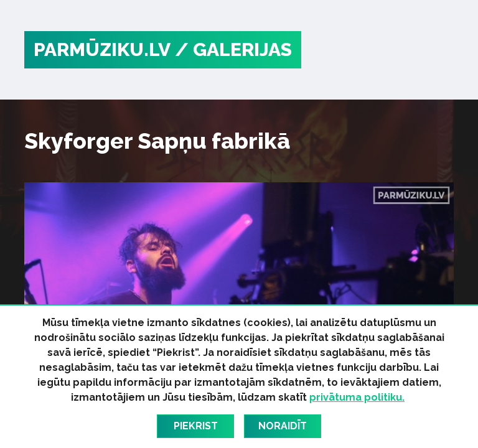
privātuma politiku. (357, 397)
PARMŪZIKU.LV (102, 49)
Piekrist (196, 426)
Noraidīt (283, 426)
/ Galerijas (233, 49)
